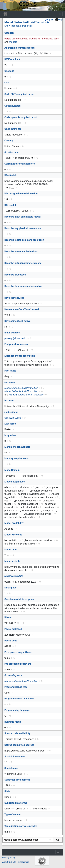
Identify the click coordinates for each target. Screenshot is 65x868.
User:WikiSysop (13, 418)
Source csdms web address (19, 745)
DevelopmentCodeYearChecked (22, 309)
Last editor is (11, 412)
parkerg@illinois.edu (15, 338)
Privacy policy (9, 858)
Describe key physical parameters (23, 228)
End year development (16, 344)
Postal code (11, 641)
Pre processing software (18, 664)
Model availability (14, 523)
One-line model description (19, 599)
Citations (9, 71)
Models (13, 42)
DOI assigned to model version (21, 194)
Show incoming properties (18, 26)
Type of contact (13, 814)
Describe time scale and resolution (23, 286)
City (7, 83)
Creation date (12, 152)
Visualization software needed (21, 826)
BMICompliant (12, 59)
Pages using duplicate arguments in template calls (32, 39)
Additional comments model (20, 48)
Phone (8, 617)
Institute (9, 401)
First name (10, 371)
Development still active (17, 321)
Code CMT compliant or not (19, 94)
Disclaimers (24, 862)
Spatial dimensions (15, 757)
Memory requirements (17, 458)
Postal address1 (13, 629)
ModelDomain (12, 470)
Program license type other (19, 699)
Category (9, 33)
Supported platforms (16, 803)
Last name (10, 424)
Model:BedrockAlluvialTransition (27, 22)
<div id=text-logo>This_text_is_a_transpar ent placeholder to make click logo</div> (5, 5)
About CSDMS (9, 862)
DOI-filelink (11, 175)
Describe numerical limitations (21, 251)
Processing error (13, 675)
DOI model (10, 205)
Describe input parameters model (22, 217)
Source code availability (17, 733)
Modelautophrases (15, 482)
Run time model (13, 722)
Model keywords (13, 535)
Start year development (17, 780)
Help (59, 20)
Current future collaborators (20, 164)
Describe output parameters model (23, 263)
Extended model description (20, 356)
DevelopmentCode (14, 298)
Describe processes (15, 275)
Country (9, 141)
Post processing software (18, 652)
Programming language (17, 710)
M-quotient (10, 435)
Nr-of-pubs (10, 588)
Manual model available (17, 447)
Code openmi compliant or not (21, 117)
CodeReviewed (12, 106)
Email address (12, 333)
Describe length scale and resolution (24, 240)
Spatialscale (11, 768)
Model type (10, 550)
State (7, 791)
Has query (10, 382)
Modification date (14, 576)
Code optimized (13, 129)
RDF (51, 20)
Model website (12, 561)
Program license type (16, 687)
